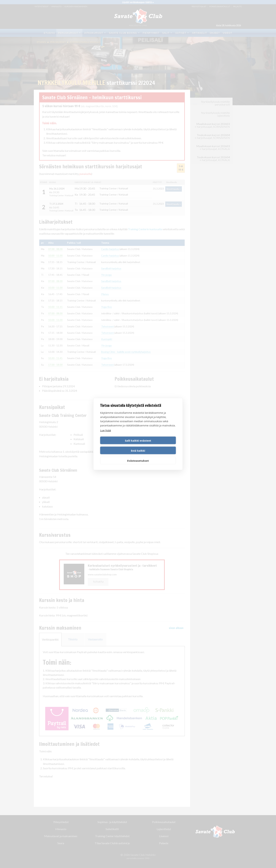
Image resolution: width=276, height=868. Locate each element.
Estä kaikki (157, 445)
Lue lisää (106, 435)
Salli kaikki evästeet (119, 445)
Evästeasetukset (138, 456)
